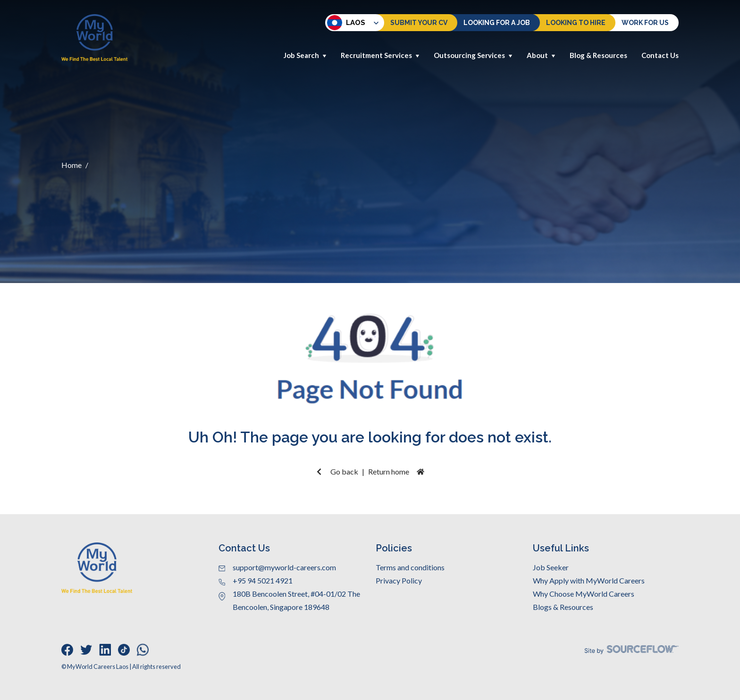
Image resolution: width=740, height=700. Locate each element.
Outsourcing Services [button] (473, 55)
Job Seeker (551, 567)
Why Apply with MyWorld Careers (589, 580)
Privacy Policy (399, 580)
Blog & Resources (598, 55)
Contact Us (660, 55)
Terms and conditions (410, 567)
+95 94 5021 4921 (263, 580)
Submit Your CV (419, 23)
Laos (346, 23)
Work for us (645, 23)
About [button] (541, 55)
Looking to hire (576, 23)
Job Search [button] (305, 55)
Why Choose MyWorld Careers (584, 594)
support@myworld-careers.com (284, 567)
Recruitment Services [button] (380, 55)
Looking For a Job (497, 23)
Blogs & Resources (563, 607)
